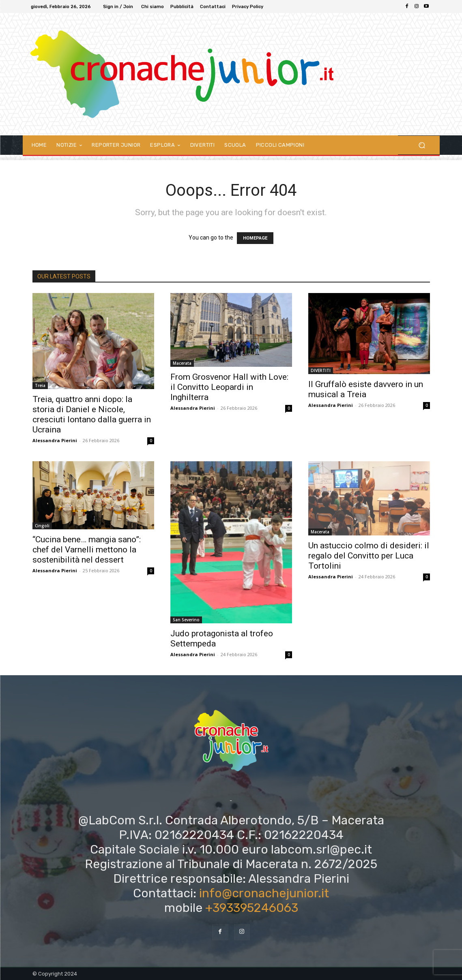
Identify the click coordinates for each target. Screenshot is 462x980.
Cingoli (42, 526)
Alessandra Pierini (55, 440)
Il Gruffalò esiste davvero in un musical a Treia (366, 389)
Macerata (182, 363)
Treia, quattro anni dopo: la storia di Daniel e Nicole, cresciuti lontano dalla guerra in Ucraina (92, 414)
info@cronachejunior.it (264, 893)
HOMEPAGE (255, 238)
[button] (422, 145)
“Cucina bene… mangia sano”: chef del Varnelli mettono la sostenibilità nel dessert (87, 550)
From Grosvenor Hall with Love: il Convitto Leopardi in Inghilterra (229, 387)
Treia (40, 385)
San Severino (186, 620)
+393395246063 (252, 908)
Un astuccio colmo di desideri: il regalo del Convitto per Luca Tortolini (369, 556)
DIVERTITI (321, 370)
